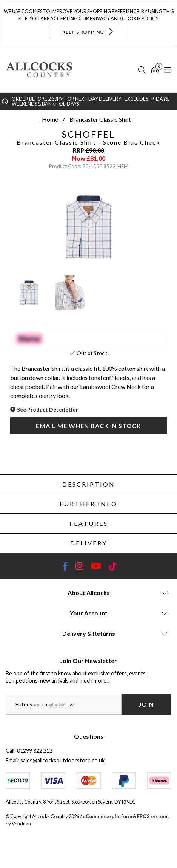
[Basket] (155, 70)
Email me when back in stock (88, 426)
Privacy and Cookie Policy (124, 18)
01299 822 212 (35, 751)
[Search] (142, 70)
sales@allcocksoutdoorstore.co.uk (62, 760)
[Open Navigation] (168, 70)
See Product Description (48, 410)
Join (146, 704)
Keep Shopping (88, 31)
